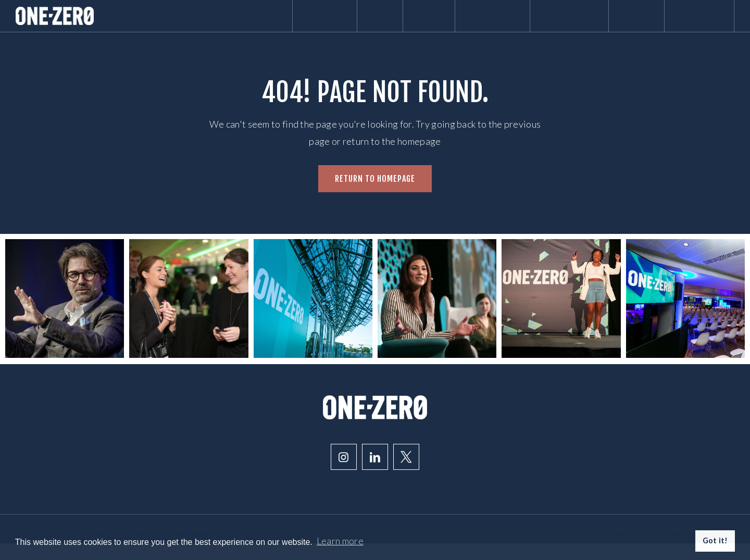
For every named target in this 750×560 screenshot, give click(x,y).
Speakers (456, 24)
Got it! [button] (715, 540)
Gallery (382, 24)
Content (621, 24)
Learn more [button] (340, 541)
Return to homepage (375, 195)
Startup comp (543, 24)
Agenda (257, 24)
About (323, 24)
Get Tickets (694, 24)
